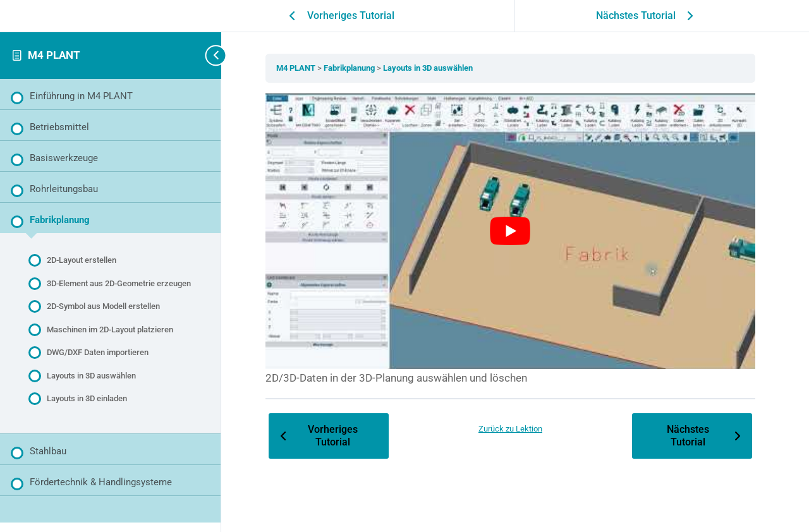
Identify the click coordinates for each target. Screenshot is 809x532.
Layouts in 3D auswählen (437, 68)
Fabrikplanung (360, 68)
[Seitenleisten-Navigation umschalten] (202, 55)
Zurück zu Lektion (515, 422)
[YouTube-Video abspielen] (515, 229)
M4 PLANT (54, 55)
